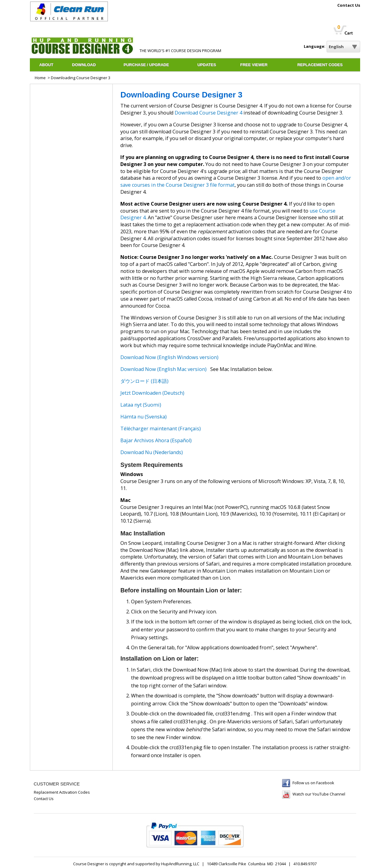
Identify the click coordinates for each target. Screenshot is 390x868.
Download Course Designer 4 (208, 113)
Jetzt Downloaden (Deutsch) (152, 393)
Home (40, 78)
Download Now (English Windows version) (169, 357)
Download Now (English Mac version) (163, 369)
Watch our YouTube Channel (319, 794)
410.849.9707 (305, 864)
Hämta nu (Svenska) (144, 417)
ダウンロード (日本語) (144, 381)
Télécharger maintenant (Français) (161, 429)
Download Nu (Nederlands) (152, 452)
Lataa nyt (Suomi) (141, 405)
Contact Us (349, 5)
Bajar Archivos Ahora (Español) (156, 440)
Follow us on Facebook (313, 783)
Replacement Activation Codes (62, 792)
